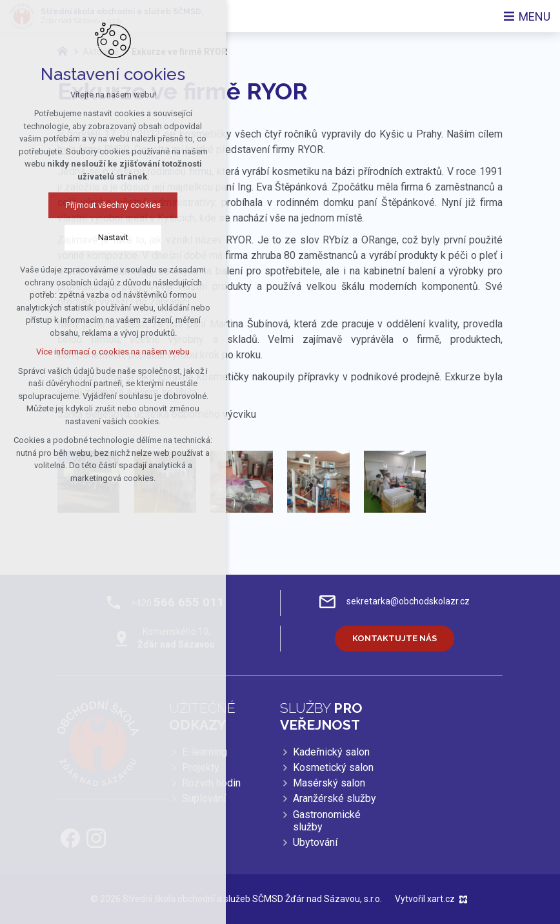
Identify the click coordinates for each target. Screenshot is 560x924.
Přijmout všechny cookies (85, 205)
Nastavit (85, 237)
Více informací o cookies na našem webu (86, 352)
